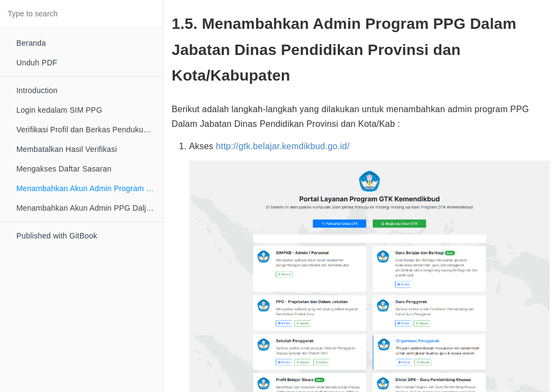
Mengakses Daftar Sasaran (64, 169)
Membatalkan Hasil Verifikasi (67, 149)
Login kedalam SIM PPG (59, 110)
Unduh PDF (37, 63)
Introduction (37, 90)
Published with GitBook (57, 236)
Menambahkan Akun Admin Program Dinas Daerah (90, 188)
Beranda (31, 43)
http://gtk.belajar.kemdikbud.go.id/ (283, 146)
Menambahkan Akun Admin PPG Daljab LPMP (90, 208)
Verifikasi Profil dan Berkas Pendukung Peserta (90, 130)
